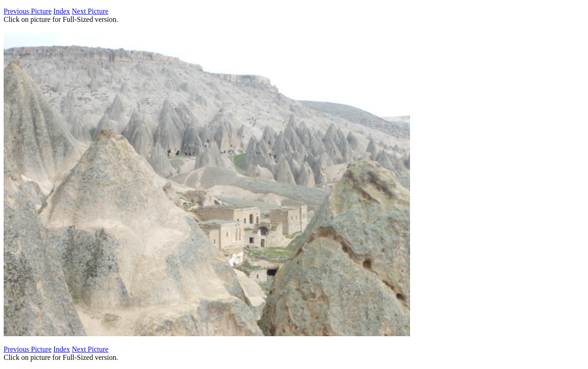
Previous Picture (28, 11)
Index (61, 11)
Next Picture (90, 11)
